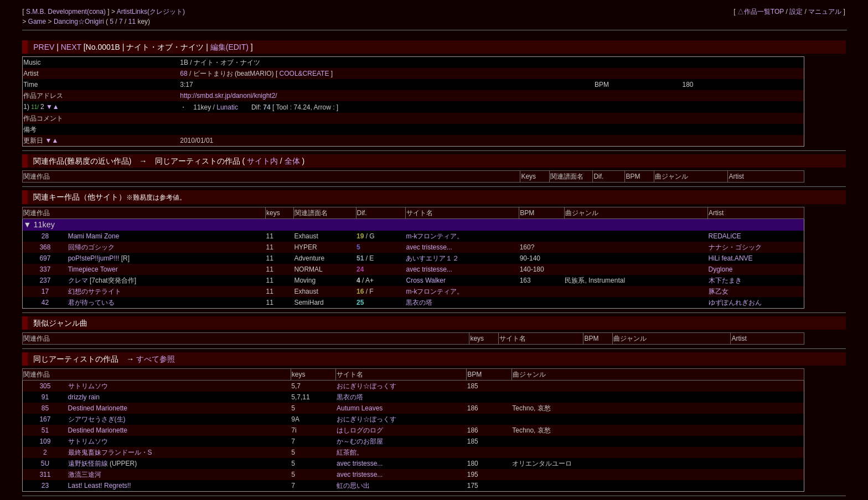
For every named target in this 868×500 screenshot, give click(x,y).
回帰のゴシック (91, 247)
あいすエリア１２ (432, 258)
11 (132, 22)
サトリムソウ (88, 386)
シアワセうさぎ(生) (97, 419)
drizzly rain (84, 397)
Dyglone (721, 269)
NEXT (71, 47)
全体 (292, 161)
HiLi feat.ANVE (731, 258)
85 (45, 408)
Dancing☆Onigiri (80, 22)
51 (45, 430)
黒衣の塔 (419, 303)
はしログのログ (360, 430)
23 (45, 486)
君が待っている (91, 303)
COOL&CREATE (305, 74)
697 (45, 258)
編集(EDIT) (229, 47)
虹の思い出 (353, 486)
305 (45, 386)
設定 (796, 12)
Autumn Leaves (360, 408)
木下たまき (725, 280)
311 (45, 475)
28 (45, 236)
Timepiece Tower (93, 269)
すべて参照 (156, 359)
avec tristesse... (429, 247)
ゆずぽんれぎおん (735, 303)
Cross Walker (426, 280)
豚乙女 (719, 291)
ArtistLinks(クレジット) (151, 12)
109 (45, 441)
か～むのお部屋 (360, 441)
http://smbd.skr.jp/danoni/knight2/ (228, 96)
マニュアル (825, 12)
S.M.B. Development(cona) (67, 12)
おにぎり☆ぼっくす (366, 386)
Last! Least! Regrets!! (100, 486)
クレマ (78, 280)
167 (45, 419)
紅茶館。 (350, 452)
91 (45, 397)
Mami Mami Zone (94, 236)
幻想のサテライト (95, 291)
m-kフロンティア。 (435, 236)
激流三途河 (85, 475)
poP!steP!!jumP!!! (94, 258)
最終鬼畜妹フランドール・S (110, 452)
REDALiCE (725, 236)
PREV (44, 47)
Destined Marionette (98, 408)
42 (45, 303)
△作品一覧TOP (761, 12)
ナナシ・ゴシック (735, 247)
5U (45, 463)
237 (45, 280)
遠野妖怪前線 (88, 463)
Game (38, 22)
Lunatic (227, 107)
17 (45, 291)
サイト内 (262, 161)
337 (45, 269)
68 (184, 74)
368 (45, 247)
